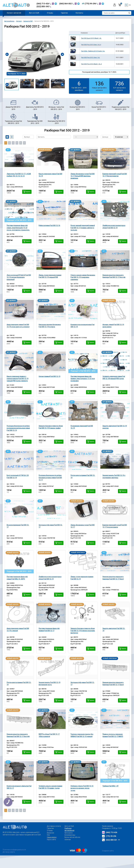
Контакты (79, 13)
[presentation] (7, 54)
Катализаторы (70, 835)
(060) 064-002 (67, 4)
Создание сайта (108, 851)
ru (126, 5)
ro (130, 5)
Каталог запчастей (14, 13)
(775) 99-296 (91, 4)
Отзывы (50, 13)
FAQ (48, 835)
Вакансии (50, 833)
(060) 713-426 (44, 4)
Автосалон (69, 833)
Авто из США (34, 13)
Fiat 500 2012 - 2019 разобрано (79, 86)
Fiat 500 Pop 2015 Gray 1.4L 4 (91, 45)
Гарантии (64, 13)
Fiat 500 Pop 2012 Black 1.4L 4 (91, 64)
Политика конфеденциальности (14, 850)
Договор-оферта (9, 852)
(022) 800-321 (111, 840)
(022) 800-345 (44, 6)
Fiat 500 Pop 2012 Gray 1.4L (91, 57)
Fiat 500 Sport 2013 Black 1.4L (91, 38)
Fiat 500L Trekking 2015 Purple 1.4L (93, 51)
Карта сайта (51, 840)
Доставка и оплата (54, 826)
